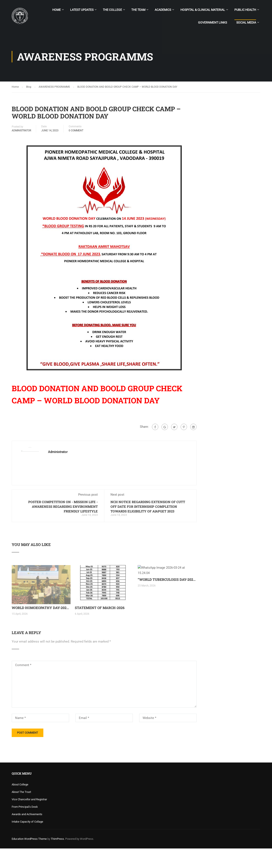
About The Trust (21, 811)
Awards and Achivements (27, 834)
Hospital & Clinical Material (203, 10)
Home (57, 10)
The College (112, 10)
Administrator (21, 131)
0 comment (76, 131)
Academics (163, 10)
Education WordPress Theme (29, 858)
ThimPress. (58, 858)
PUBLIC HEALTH (245, 10)
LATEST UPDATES (82, 10)
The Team (138, 10)
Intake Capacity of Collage (27, 841)
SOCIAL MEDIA (246, 23)
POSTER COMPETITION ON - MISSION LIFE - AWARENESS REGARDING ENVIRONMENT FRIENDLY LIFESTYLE (63, 506)
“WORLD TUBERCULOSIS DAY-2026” (167, 627)
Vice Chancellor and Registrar (29, 819)
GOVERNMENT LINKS (212, 23)
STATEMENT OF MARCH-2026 (100, 627)
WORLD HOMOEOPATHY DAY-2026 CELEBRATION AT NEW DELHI (41, 627)
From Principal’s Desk (25, 826)
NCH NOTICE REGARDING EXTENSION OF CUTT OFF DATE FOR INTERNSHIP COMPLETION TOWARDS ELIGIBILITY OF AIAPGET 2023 (148, 506)
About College (20, 804)
